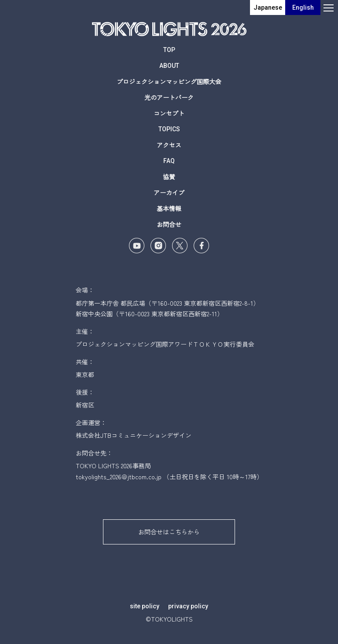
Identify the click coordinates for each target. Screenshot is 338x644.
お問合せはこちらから (169, 532)
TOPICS (169, 129)
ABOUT (169, 66)
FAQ (169, 161)
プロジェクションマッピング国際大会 (169, 81)
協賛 (169, 177)
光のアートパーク (169, 97)
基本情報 (169, 208)
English (303, 7)
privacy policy (188, 606)
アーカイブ (169, 192)
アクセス (169, 145)
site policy (145, 606)
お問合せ (169, 224)
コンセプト (169, 113)
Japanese (268, 7)
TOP (169, 50)
